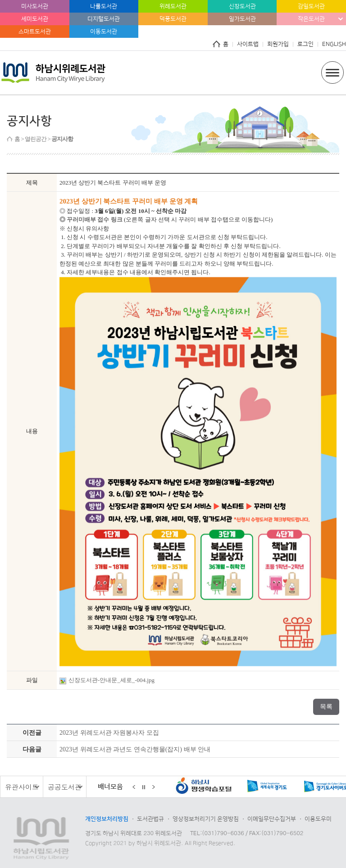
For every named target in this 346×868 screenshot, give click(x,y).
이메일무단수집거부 (272, 819)
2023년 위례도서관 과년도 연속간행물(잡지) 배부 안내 (135, 749)
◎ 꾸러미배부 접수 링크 (91, 219)
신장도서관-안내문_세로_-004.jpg (107, 680)
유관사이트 (22, 787)
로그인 (305, 44)
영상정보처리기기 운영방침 (206, 819)
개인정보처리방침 (107, 819)
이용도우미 (318, 819)
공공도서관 (65, 787)
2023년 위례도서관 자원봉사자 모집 (109, 732)
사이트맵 (248, 44)
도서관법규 (150, 819)
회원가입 (278, 44)
